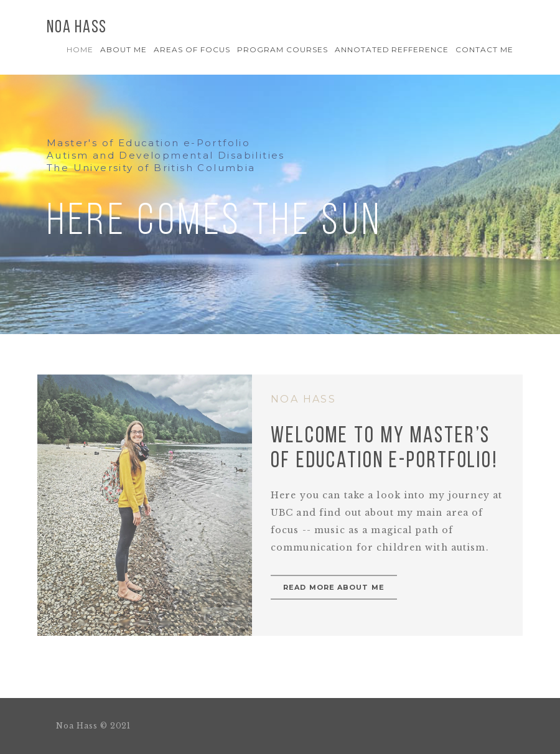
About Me (124, 49)
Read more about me (334, 587)
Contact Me (484, 49)
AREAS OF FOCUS (192, 49)
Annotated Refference (392, 49)
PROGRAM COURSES (282, 49)
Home (80, 49)
